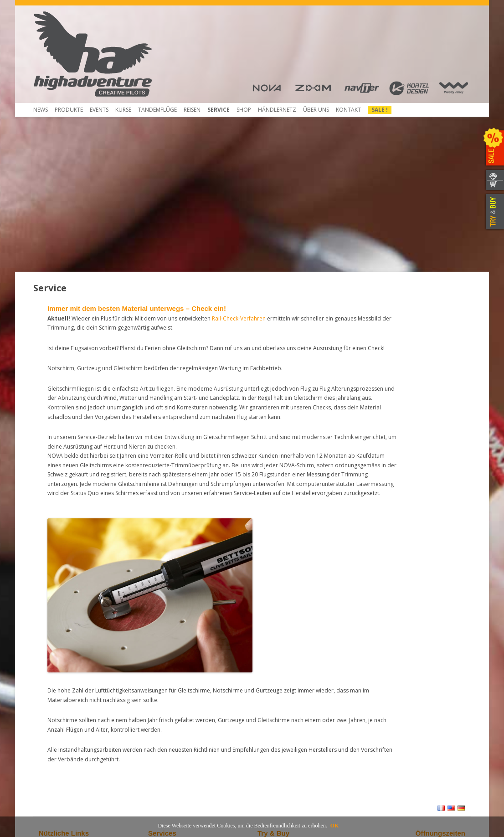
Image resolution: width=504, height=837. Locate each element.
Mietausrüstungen (171, 736)
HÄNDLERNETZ (277, 110)
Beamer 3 (51, 687)
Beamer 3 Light (58, 695)
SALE (494, 148)
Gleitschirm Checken (174, 679)
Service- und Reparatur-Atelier (187, 720)
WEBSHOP (494, 186)
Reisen (192, 110)
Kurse (123, 110)
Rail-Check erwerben (175, 712)
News (41, 110)
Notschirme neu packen (179, 687)
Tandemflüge (157, 110)
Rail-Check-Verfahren (175, 704)
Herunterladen (58, 712)
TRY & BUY (494, 212)
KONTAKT (494, 175)
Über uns (316, 110)
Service (219, 110)
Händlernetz (273, 679)
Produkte (69, 110)
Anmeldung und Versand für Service (194, 728)
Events (99, 110)
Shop (244, 110)
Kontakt (348, 110)
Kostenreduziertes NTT (178, 695)
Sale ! (380, 110)
